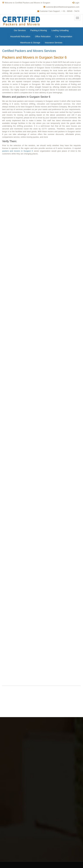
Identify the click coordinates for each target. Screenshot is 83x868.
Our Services (20, 30)
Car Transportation (64, 36)
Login (76, 3)
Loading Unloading (60, 30)
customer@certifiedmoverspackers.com (63, 7)
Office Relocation (43, 36)
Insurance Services (54, 43)
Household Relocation (20, 36)
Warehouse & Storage (30, 43)
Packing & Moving (39, 30)
